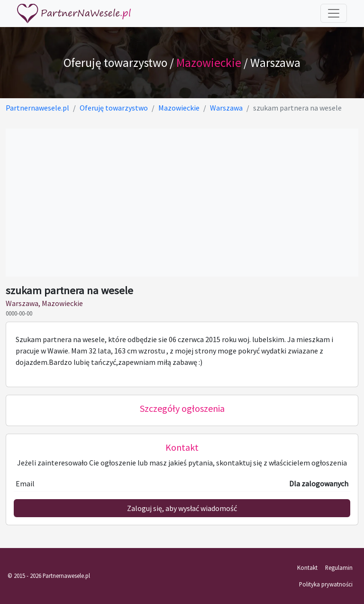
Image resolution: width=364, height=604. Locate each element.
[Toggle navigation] (334, 13)
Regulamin (339, 567)
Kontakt (307, 567)
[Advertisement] (182, 203)
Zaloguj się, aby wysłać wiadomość (182, 508)
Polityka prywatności (326, 584)
